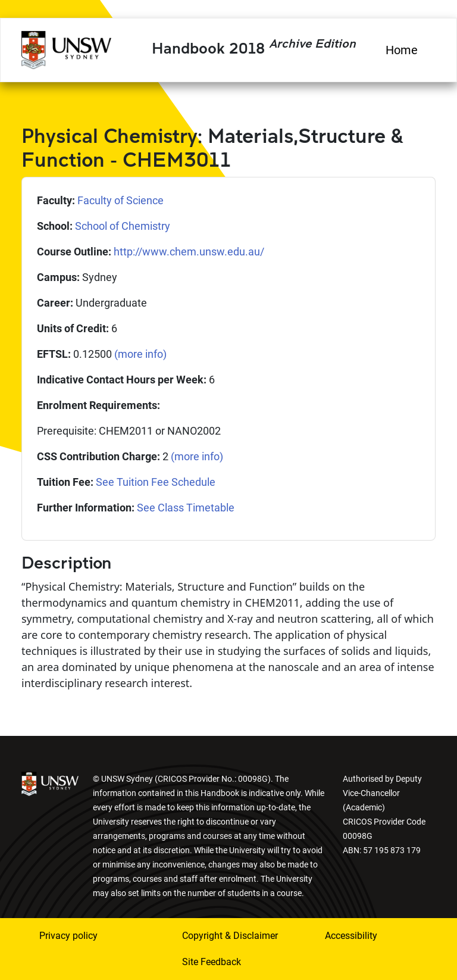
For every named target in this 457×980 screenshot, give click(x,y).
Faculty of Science (120, 200)
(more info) (140, 354)
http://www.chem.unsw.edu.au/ (189, 252)
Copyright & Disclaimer (230, 936)
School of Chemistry (123, 226)
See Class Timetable (186, 508)
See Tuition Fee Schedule (156, 482)
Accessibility (351, 936)
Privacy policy (68, 936)
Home (402, 50)
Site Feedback (212, 962)
